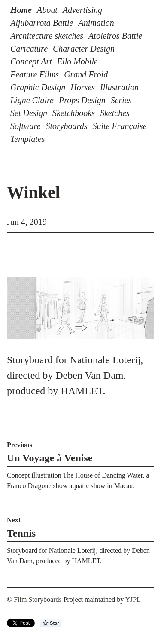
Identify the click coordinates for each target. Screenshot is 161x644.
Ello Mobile (77, 61)
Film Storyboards (38, 600)
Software (25, 126)
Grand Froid (86, 74)
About (47, 10)
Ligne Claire (32, 100)
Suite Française (119, 126)
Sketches (115, 113)
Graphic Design (38, 87)
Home (21, 10)
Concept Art (31, 61)
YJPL (133, 600)
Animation (96, 23)
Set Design (29, 113)
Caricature (29, 49)
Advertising (82, 10)
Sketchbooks (74, 113)
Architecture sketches (47, 36)
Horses (83, 87)
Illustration (119, 87)
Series (121, 100)
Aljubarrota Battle (42, 23)
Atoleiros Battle (115, 36)
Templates (27, 139)
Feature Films (35, 74)
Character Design (84, 49)
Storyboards (66, 126)
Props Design (82, 100)
